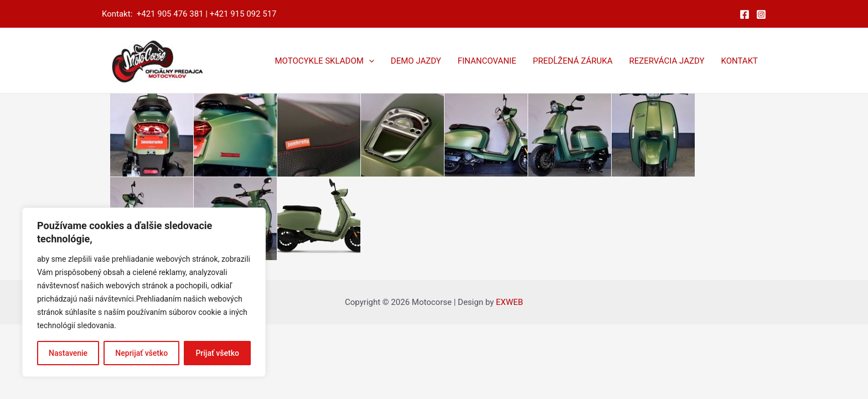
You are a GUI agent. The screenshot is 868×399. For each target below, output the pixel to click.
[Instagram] (761, 14)
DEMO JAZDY (416, 61)
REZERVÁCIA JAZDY (666, 61)
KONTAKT (739, 61)
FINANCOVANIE (487, 61)
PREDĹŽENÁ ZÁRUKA (572, 61)
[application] (369, 61)
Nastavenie (68, 353)
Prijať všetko (217, 353)
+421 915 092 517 (243, 14)
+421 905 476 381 (170, 14)
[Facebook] (745, 14)
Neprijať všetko (141, 353)
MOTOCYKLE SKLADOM (324, 61)
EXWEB (510, 302)
